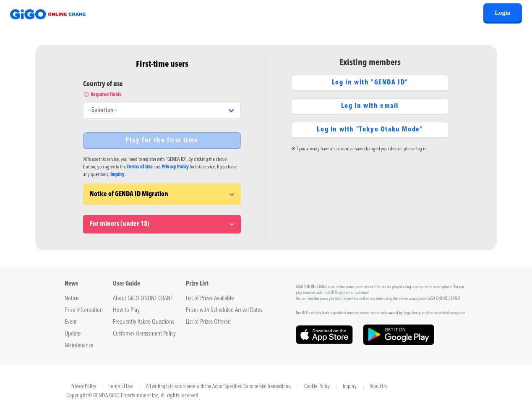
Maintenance (79, 346)
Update (73, 334)
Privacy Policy (175, 167)
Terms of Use (140, 167)
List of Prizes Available (210, 299)
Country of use (162, 90)
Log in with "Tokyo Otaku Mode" (370, 130)
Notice (72, 299)
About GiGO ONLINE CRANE (143, 299)
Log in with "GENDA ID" (370, 83)
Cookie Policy (317, 387)
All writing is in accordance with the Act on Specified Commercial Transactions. (219, 387)
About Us (378, 387)
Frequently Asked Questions (143, 322)
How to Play (126, 311)
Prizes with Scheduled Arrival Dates (224, 311)
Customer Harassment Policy (144, 334)
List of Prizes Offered (208, 322)
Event (71, 322)
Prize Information (84, 311)
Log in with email (370, 106)
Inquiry (117, 175)
